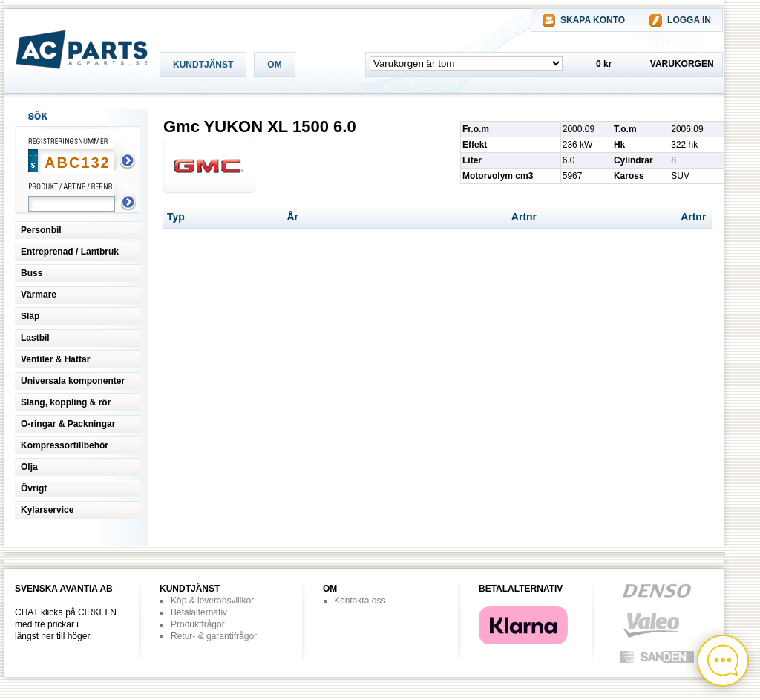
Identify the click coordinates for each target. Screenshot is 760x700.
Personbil (41, 230)
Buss (32, 273)
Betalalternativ (199, 612)
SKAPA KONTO (593, 20)
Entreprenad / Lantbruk (70, 252)
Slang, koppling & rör (66, 402)
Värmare (39, 295)
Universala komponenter (73, 381)
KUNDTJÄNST (203, 65)
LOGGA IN (689, 20)
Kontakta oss (360, 601)
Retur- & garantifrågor (214, 636)
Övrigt (34, 488)
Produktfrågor (198, 624)
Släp (30, 316)
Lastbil (35, 338)
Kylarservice (47, 510)
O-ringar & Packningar (68, 424)
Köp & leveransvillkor (212, 601)
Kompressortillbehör (65, 445)
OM (274, 65)
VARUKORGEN (682, 64)
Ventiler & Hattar (55, 359)
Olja (29, 467)
